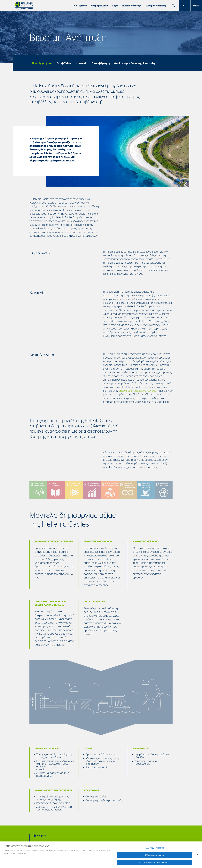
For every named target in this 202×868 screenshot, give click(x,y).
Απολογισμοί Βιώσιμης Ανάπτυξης (135, 63)
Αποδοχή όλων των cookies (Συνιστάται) (155, 864)
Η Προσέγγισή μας (41, 63)
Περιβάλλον (64, 63)
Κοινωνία (82, 63)
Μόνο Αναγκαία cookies (155, 857)
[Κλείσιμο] (198, 856)
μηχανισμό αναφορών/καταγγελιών (138, 391)
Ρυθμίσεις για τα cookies (155, 849)
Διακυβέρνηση (101, 63)
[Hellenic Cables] (24, 6)
